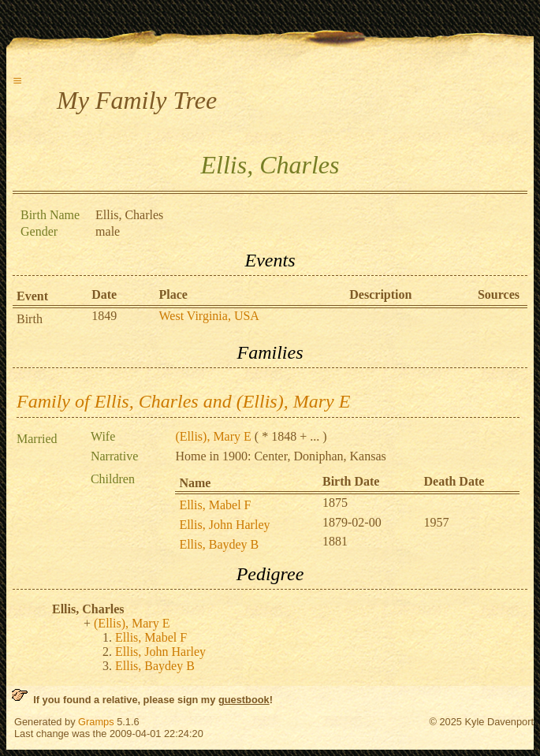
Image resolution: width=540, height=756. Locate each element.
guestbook (244, 700)
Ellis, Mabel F (215, 505)
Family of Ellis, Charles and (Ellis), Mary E (183, 401)
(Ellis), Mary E (213, 436)
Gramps (96, 722)
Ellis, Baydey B (219, 544)
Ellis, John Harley (224, 525)
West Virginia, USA (209, 316)
